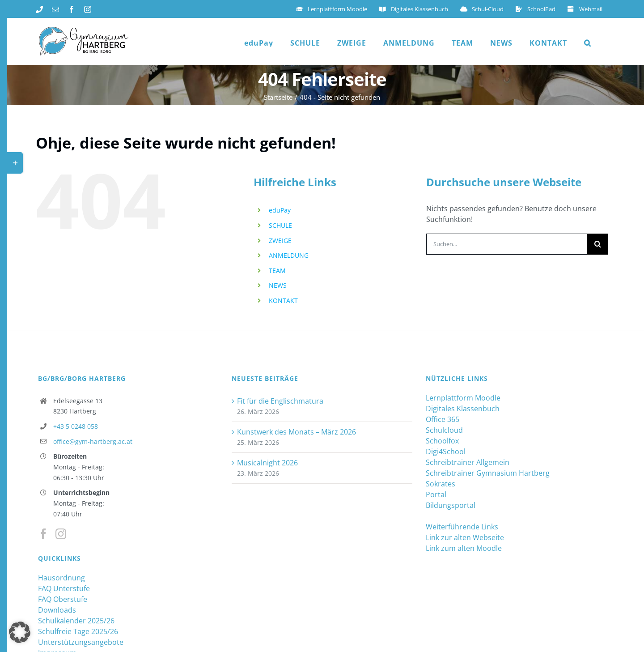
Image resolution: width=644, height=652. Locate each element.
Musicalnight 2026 (267, 463)
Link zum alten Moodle (464, 548)
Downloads (57, 610)
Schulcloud (444, 430)
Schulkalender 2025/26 (76, 621)
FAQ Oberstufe (63, 599)
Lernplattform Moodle (463, 398)
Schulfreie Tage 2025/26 (78, 631)
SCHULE (280, 225)
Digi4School (446, 452)
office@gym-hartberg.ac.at (93, 441)
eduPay (280, 210)
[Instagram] (61, 534)
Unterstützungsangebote (81, 642)
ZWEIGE (280, 241)
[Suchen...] (507, 244)
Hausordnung (61, 578)
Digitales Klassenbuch (463, 409)
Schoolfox (442, 441)
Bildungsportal (451, 505)
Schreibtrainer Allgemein (468, 462)
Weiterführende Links (462, 527)
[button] (588, 43)
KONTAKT (283, 300)
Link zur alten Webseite (465, 537)
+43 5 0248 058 (76, 426)
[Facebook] (43, 534)
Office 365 (443, 419)
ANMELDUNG (289, 255)
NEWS (278, 285)
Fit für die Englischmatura (280, 401)
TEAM (277, 271)
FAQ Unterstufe (64, 588)
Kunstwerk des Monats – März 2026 (297, 432)
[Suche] (598, 244)
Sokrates (441, 484)
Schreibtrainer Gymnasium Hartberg (488, 473)
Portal (436, 494)
